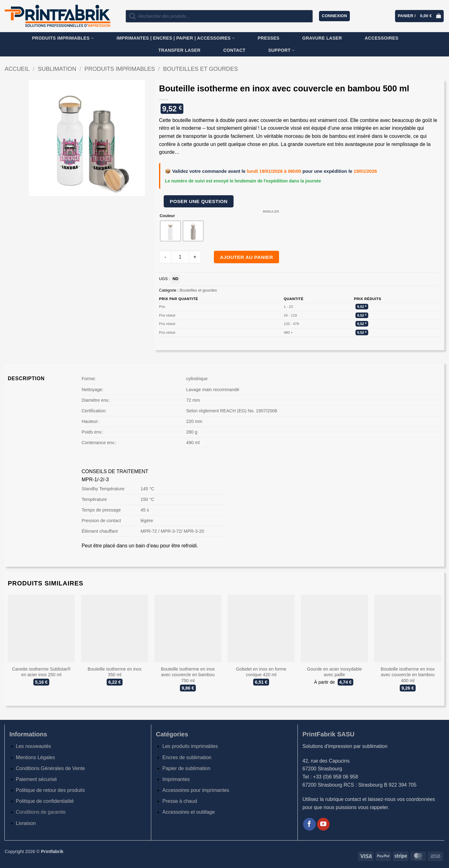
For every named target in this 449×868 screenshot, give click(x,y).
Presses (268, 38)
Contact (234, 50)
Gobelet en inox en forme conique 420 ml (261, 672)
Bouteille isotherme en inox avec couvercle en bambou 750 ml (188, 675)
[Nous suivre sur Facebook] (309, 824)
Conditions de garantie (41, 812)
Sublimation (57, 69)
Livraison (26, 823)
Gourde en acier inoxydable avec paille (335, 672)
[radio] (170, 231)
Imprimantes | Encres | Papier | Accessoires (176, 38)
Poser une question (199, 201)
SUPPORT (281, 50)
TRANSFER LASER (179, 50)
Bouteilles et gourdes (200, 69)
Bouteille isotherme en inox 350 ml (115, 672)
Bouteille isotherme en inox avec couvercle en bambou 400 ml (408, 675)
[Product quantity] (180, 257)
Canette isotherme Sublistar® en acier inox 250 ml (41, 672)
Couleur (167, 216)
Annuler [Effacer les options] (271, 211)
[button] (334, 16)
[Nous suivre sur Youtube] (323, 824)
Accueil (17, 69)
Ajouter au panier (247, 257)
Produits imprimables (63, 38)
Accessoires (382, 38)
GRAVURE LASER (322, 38)
